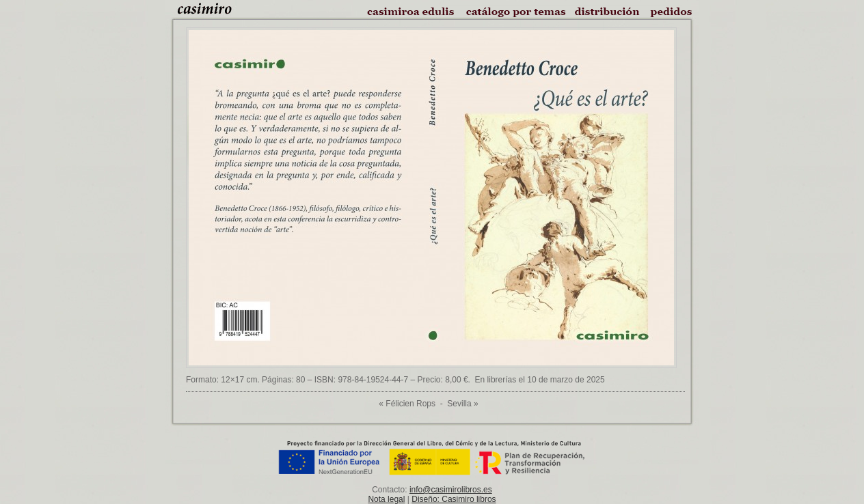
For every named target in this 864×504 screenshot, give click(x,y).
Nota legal (386, 499)
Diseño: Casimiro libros (454, 499)
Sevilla (459, 404)
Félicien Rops (410, 404)
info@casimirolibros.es (451, 490)
